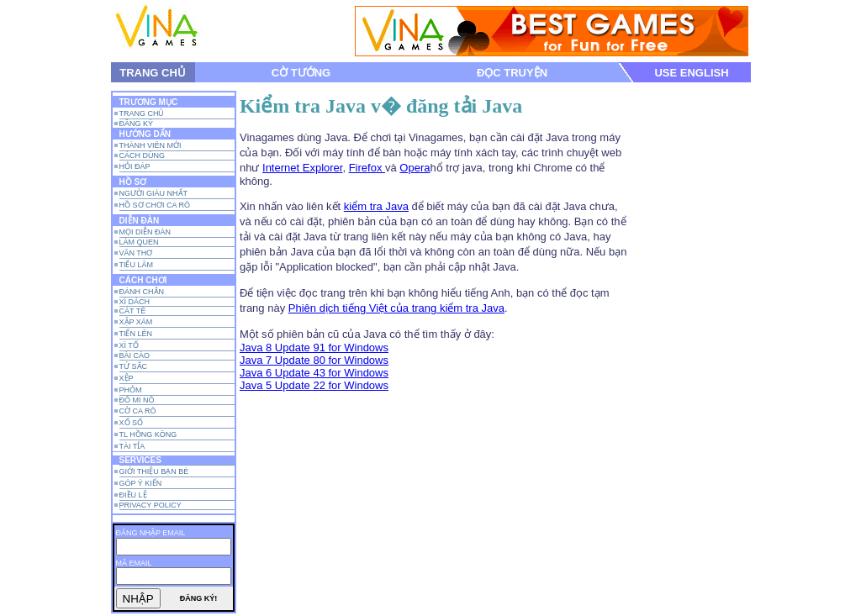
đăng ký (137, 124)
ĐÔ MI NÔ (137, 400)
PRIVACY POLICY (151, 505)
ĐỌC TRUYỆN (512, 73)
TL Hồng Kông (148, 434)
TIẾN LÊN (136, 334)
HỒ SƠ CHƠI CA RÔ (155, 205)
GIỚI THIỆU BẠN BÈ (154, 471)
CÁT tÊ (133, 311)
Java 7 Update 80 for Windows (314, 360)
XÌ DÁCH (135, 302)
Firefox (367, 168)
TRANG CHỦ (153, 73)
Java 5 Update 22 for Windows (314, 385)
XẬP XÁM (136, 322)
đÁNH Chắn (142, 292)
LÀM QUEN (139, 242)
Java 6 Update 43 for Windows (314, 373)
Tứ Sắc (134, 366)
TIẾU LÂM (137, 265)
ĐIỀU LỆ (133, 495)
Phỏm (131, 390)
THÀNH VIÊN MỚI (151, 145)
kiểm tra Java (376, 206)
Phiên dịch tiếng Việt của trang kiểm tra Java (396, 308)
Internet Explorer (302, 168)
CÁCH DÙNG (143, 155)
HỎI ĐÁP (135, 166)
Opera (415, 168)
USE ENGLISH (691, 73)
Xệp (127, 378)
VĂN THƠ (136, 253)
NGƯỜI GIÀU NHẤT (154, 193)
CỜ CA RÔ (138, 411)
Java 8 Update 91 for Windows (314, 347)
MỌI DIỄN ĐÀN (145, 232)
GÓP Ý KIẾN (141, 483)
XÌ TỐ (129, 345)
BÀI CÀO (135, 355)
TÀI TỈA (132, 446)
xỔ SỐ (132, 423)
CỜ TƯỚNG (301, 73)
